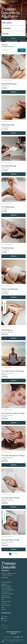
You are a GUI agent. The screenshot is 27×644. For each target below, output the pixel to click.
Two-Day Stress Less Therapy (13, 371)
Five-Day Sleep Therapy (10, 540)
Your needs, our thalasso (8, 590)
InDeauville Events (6, 601)
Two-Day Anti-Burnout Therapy (13, 456)
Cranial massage (8, 248)
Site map (4, 609)
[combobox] (13, 23)
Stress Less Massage (10, 289)
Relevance (9, 50)
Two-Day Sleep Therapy (11, 498)
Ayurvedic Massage (9, 166)
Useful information (6, 605)
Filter (22, 50)
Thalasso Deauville (6, 582)
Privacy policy (4, 626)
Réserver (14, 92)
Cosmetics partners (6, 588)
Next (16, 554)
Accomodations (5, 592)
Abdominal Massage (9, 84)
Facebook (5, 617)
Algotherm (4, 584)
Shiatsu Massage (8, 125)
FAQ (3, 600)
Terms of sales (5, 628)
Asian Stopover (7, 330)
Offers (3, 607)
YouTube (4, 619)
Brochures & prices (6, 598)
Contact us (5, 578)
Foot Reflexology (8, 207)
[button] (3, 642)
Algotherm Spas (6, 596)
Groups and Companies (7, 594)
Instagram (5, 621)
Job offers (4, 604)
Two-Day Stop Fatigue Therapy (13, 413)
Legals (3, 624)
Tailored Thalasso (6, 586)
